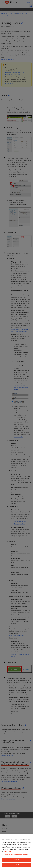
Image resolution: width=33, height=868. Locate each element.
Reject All (16, 865)
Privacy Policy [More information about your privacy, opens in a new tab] (7, 856)
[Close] (31, 842)
